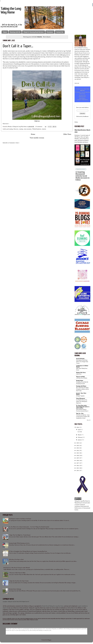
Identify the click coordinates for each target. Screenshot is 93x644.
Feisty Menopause (81, 398)
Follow (76, 122)
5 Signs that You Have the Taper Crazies (19, 581)
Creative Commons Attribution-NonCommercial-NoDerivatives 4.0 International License (82, 507)
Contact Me (60, 32)
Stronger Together (80, 396)
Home (33, 134)
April (79, 430)
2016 (78, 466)
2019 (78, 458)
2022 (78, 451)
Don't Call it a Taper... (18, 46)
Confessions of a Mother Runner (82, 366)
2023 (78, 448)
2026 (78, 427)
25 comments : (39, 127)
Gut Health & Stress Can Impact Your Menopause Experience (82, 401)
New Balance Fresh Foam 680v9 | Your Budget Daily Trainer (82, 362)
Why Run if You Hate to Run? (16, 560)
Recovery (16, 129)
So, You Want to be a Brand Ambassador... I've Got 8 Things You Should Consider (29, 527)
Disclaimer (50, 32)
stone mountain (28, 129)
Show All (89, 420)
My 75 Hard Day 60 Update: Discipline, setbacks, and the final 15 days (82, 389)
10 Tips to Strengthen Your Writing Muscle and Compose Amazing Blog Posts (28, 551)
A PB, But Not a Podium (82, 378)
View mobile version (37, 138)
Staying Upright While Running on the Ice (19, 543)
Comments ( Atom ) (14, 143)
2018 (78, 461)
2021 (78, 453)
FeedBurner (86, 116)
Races (5, 32)
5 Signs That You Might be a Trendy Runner (20, 535)
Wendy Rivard (78, 503)
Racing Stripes (80, 381)
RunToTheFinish (80, 359)
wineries (44, 129)
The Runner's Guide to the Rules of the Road (20, 519)
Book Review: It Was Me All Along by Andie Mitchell (17, 568)
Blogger (49, 640)
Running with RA (15, 32)
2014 (78, 471)
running (21, 129)
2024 (78, 446)
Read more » (6, 124)
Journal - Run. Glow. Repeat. (81, 394)
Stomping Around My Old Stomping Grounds (82, 383)
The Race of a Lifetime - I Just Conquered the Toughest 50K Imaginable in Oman (83, 416)
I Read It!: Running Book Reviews (34, 32)
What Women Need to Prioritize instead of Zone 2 (82, 410)
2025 (78, 443)
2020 (78, 456)
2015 (78, 468)
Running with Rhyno (81, 386)
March (80, 435)
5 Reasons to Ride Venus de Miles (17, 573)
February (80, 437)
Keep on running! (80, 377)
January (80, 440)
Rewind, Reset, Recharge (15, 589)
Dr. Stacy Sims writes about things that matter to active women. (83, 407)
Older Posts (67, 134)
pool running (10, 129)
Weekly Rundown (37, 129)
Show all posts (47, 37)
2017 (78, 463)
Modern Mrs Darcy (81, 373)
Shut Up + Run (80, 414)
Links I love (79, 374)
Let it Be (80, 432)
